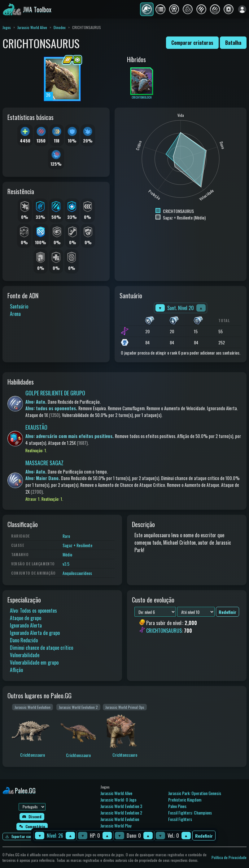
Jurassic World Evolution (120, 819)
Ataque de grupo (26, 618)
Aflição (16, 670)
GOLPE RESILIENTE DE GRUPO (55, 393)
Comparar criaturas (192, 43)
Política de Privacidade (229, 857)
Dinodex (60, 27)
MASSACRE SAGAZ (44, 463)
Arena (15, 314)
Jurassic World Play (116, 825)
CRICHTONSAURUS (164, 631)
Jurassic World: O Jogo (118, 800)
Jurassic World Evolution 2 (121, 813)
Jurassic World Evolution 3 (121, 806)
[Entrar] (242, 9)
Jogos (7, 27)
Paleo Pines (177, 806)
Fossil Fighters (180, 819)
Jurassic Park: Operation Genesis (195, 793)
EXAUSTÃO (36, 427)
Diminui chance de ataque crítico (41, 648)
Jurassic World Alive (32, 27)
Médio (67, 554)
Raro (66, 536)
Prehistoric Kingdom (185, 800)
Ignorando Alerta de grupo (35, 633)
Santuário (19, 306)
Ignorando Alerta (26, 625)
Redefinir (204, 836)
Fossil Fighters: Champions (190, 813)
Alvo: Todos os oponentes (33, 611)
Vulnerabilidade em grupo (34, 662)
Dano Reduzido (24, 640)
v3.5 (66, 564)
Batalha (233, 43)
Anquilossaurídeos (77, 573)
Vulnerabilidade (25, 655)
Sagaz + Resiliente (77, 545)
